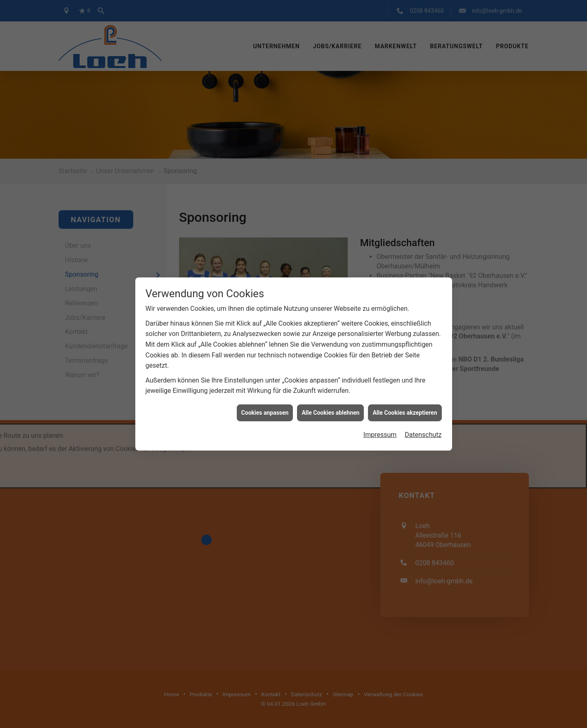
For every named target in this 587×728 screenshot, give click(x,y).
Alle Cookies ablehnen (330, 404)
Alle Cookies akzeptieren (405, 404)
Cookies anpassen (265, 404)
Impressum (380, 426)
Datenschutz (423, 426)
